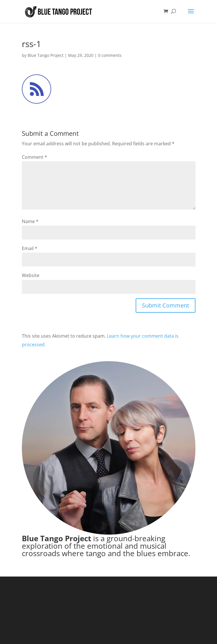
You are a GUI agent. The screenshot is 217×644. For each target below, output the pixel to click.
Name (30, 221)
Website (31, 275)
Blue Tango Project (46, 55)
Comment (34, 157)
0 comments (110, 55)
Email (30, 248)
